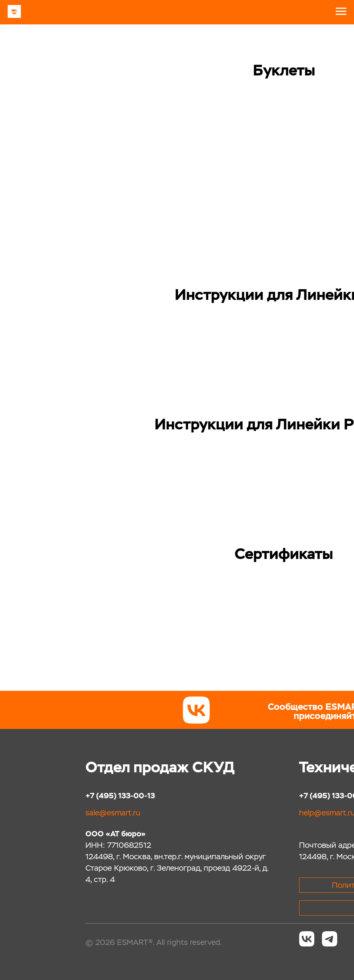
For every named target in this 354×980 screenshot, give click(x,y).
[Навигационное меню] (13, 12)
